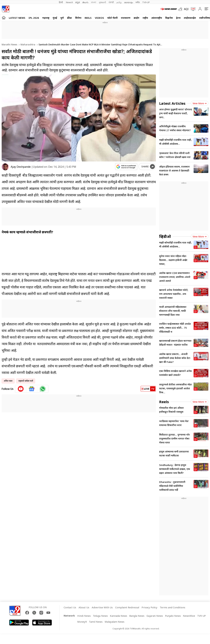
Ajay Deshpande (21, 167)
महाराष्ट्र (46, 18)
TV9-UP (146, 2)
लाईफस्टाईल (190, 18)
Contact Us (70, 607)
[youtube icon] (21, 389)
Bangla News (137, 616)
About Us (84, 607)
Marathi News (9, 44)
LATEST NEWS (17, 18)
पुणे (62, 18)
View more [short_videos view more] (200, 402)
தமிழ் (119, 2)
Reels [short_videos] (164, 402)
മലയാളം (129, 2)
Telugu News (100, 616)
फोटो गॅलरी (112, 18)
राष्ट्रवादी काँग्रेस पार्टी (26, 381)
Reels (88, 18)
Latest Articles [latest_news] (172, 103)
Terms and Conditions (173, 607)
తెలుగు (85, 2)
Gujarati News (155, 616)
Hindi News (84, 616)
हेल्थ (178, 18)
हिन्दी (61, 2)
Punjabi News (173, 616)
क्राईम (136, 18)
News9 (69, 2)
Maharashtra (28, 44)
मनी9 (138, 2)
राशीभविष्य (205, 18)
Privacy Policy (149, 607)
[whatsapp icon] (43, 389)
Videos (99, 18)
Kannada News (119, 616)
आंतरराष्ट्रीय (157, 18)
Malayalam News (115, 622)
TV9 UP (201, 616)
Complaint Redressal (127, 607)
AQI (186, 9)
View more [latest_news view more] (200, 103)
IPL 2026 (34, 18)
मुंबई (55, 18)
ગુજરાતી (102, 2)
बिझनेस (169, 18)
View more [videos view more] (200, 237)
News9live (189, 616)
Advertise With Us (102, 607)
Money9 (82, 622)
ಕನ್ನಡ (78, 2)
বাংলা (94, 2)
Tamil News (96, 622)
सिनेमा (78, 18)
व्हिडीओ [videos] (165, 236)
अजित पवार (8, 381)
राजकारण (126, 18)
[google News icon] (32, 389)
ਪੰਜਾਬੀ (111, 2)
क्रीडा (69, 18)
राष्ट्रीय (145, 18)
